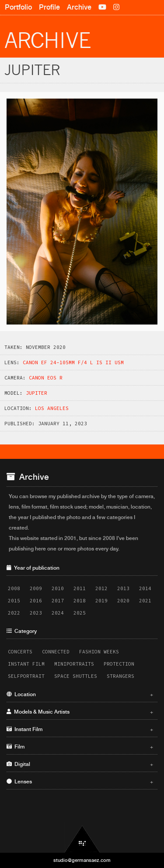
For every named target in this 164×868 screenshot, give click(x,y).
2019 (101, 601)
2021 (145, 601)
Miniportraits (74, 664)
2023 (36, 613)
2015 (14, 601)
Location (80, 694)
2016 (36, 601)
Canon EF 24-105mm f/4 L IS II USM (73, 362)
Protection (119, 664)
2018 (80, 601)
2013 (123, 588)
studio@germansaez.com (82, 860)
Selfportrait (26, 676)
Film (80, 747)
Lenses (80, 782)
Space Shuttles (76, 676)
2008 (14, 588)
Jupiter (37, 393)
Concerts (20, 652)
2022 (14, 613)
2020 (123, 601)
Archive (79, 7)
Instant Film (26, 664)
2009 (36, 588)
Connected (56, 652)
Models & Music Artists (80, 712)
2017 (58, 601)
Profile (49, 7)
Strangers (120, 676)
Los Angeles (52, 408)
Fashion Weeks (99, 652)
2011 (80, 588)
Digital (80, 764)
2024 (58, 613)
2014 (145, 588)
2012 (101, 588)
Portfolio (18, 7)
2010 (58, 588)
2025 (80, 613)
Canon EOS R (46, 378)
